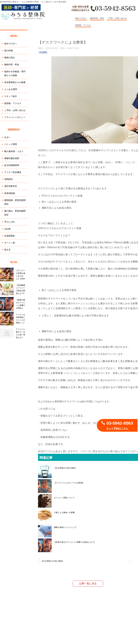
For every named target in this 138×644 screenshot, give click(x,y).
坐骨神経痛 (10, 193)
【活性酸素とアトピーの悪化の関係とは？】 (21, 289)
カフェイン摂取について (64, 498)
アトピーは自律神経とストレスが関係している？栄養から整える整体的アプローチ (21, 319)
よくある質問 (11, 89)
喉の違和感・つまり (14, 151)
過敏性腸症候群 (12, 158)
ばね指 (7, 229)
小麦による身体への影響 (64, 513)
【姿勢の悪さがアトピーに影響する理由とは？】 (75, 542)
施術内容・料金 (97, 18)
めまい (7, 137)
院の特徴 (9, 51)
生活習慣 (43, 52)
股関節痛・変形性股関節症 (15, 202)
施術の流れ (10, 57)
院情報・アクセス (83, 25)
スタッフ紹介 (11, 96)
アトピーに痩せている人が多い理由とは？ (21, 333)
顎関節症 (9, 179)
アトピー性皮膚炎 (13, 172)
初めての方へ (81, 18)
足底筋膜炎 (10, 236)
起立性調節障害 (12, 165)
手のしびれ (10, 222)
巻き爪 (7, 250)
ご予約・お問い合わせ (117, 18)
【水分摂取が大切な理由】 (65, 468)
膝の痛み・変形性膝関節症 (15, 213)
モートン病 (10, 243)
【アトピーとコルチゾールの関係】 (69, 483)
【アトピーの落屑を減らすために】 (21, 275)
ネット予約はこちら (117, 428)
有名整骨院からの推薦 (15, 82)
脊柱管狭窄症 (11, 186)
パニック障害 (11, 144)
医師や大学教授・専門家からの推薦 (15, 73)
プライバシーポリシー (15, 117)
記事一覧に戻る (88, 584)
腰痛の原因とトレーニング (65, 527)
